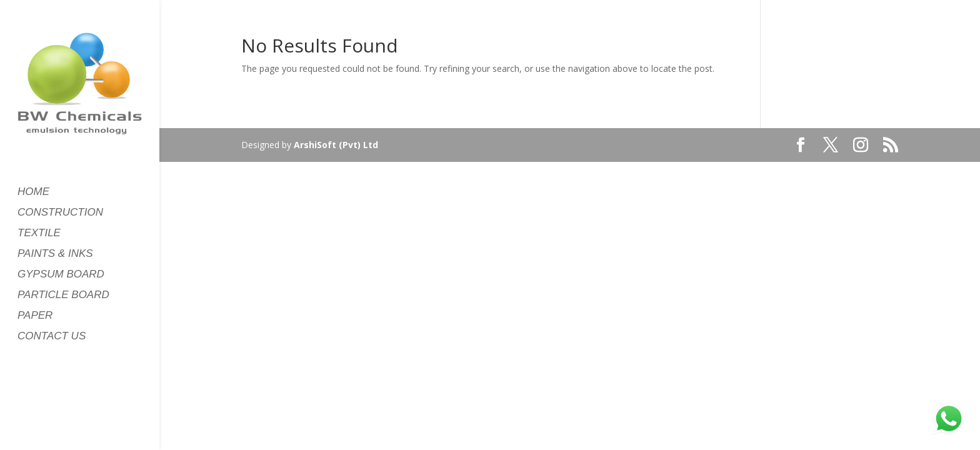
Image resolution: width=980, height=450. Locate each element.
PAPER (35, 316)
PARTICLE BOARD (63, 296)
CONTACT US (52, 337)
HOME (33, 192)
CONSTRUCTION (60, 213)
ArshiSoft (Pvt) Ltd (336, 145)
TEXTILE (39, 234)
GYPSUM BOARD (61, 275)
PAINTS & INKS (55, 254)
